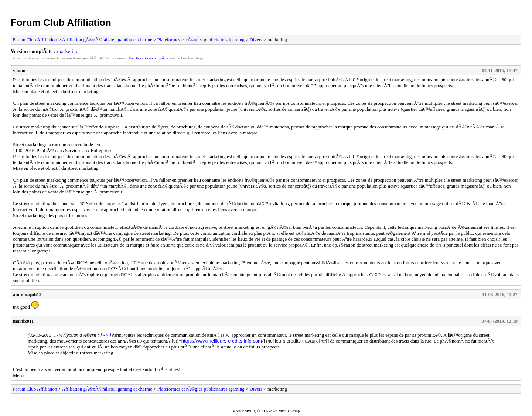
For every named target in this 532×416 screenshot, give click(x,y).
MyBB (250, 411)
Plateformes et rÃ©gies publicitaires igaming (201, 40)
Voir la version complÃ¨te (149, 58)
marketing (68, 51)
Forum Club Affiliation (61, 23)
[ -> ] (106, 335)
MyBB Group (289, 411)
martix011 (23, 321)
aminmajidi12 (27, 294)
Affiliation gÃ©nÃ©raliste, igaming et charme (107, 40)
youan (19, 70)
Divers (256, 40)
